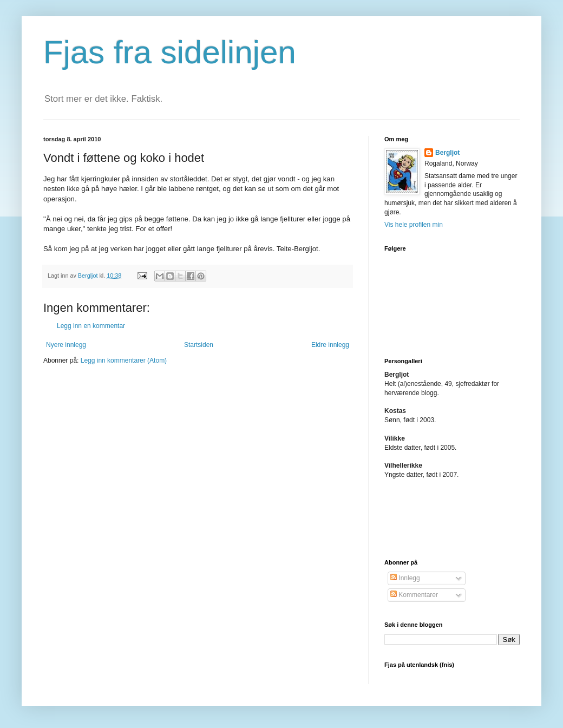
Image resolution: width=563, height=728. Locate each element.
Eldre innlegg (330, 345)
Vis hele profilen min (414, 225)
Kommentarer (414, 595)
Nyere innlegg (66, 345)
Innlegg (405, 578)
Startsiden (199, 345)
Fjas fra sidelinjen (170, 52)
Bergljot (447, 153)
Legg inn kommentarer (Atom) (124, 360)
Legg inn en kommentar (91, 326)
